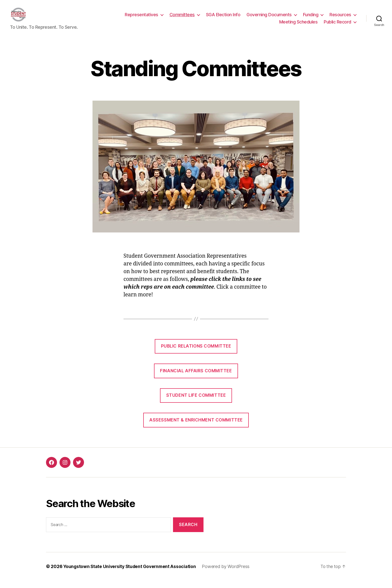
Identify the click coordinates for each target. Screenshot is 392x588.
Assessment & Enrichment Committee (196, 427)
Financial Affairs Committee (196, 378)
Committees (182, 18)
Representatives (141, 18)
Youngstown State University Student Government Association (131, 574)
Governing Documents (269, 18)
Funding (311, 18)
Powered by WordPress (229, 574)
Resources (340, 18)
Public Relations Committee (196, 354)
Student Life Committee (196, 403)
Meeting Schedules (298, 26)
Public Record (337, 26)
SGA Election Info (223, 18)
